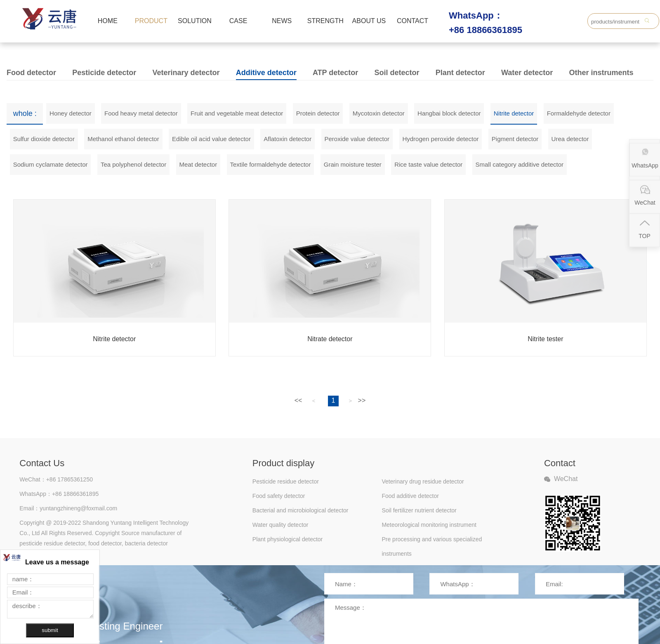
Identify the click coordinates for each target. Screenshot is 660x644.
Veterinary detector (186, 73)
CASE (238, 21)
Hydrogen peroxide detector (440, 139)
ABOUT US (369, 21)
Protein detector (318, 113)
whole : (25, 113)
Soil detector (397, 73)
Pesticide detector (104, 73)
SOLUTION (195, 21)
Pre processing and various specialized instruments (432, 541)
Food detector (31, 73)
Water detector (527, 73)
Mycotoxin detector (379, 113)
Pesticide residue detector (286, 481)
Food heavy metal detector (141, 113)
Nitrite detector (514, 113)
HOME (108, 21)
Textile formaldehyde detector (271, 164)
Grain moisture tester (353, 164)
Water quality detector (280, 525)
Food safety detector (279, 496)
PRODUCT (151, 21)
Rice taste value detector (428, 164)
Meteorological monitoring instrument (429, 525)
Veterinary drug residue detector (423, 481)
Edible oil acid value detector (211, 139)
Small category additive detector (520, 164)
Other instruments (601, 73)
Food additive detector (410, 496)
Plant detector (460, 73)
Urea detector (570, 139)
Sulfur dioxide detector (44, 139)
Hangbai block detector (449, 113)
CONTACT (412, 21)
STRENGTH (325, 21)
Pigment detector (515, 139)
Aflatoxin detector (288, 139)
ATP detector (335, 73)
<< (298, 400)
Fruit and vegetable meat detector (237, 113)
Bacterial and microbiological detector (301, 510)
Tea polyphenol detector (133, 164)
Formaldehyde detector (579, 113)
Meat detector (198, 164)
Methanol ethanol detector (123, 139)
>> (362, 400)
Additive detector (266, 73)
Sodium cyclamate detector (51, 164)
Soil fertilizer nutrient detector (419, 510)
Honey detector (71, 113)
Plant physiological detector (288, 539)
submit (50, 630)
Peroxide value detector (357, 139)
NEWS (282, 21)
